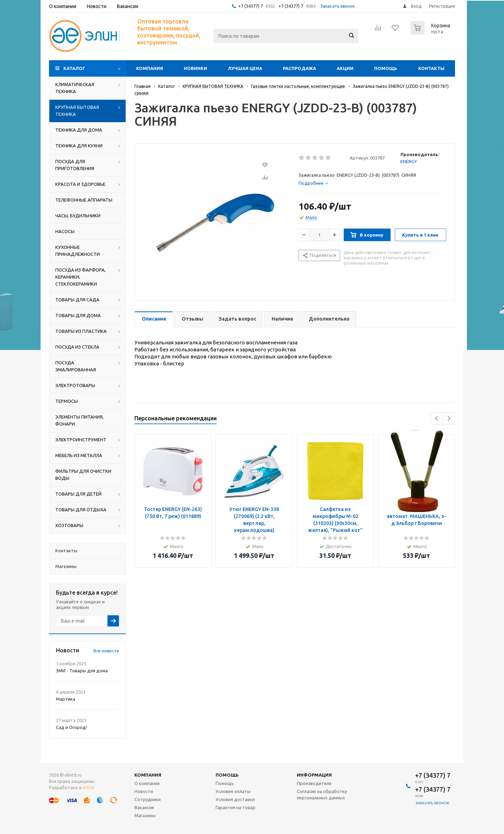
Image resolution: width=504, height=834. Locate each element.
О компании (147, 783)
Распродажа (299, 68)
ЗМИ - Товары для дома (82, 671)
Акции (345, 68)
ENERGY (409, 161)
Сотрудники (148, 799)
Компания (150, 68)
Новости (144, 791)
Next (449, 418)
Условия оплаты (233, 791)
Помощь (386, 68)
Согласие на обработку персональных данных (322, 794)
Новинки (195, 68)
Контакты (431, 68)
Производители (314, 783)
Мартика (66, 699)
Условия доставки (235, 799)
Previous (437, 418)
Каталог (74, 68)
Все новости (106, 651)
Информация (314, 775)
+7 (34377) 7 (250, 6)
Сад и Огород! (71, 727)
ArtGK (88, 788)
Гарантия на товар (236, 807)
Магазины (145, 815)
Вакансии (144, 807)
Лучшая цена (245, 68)
